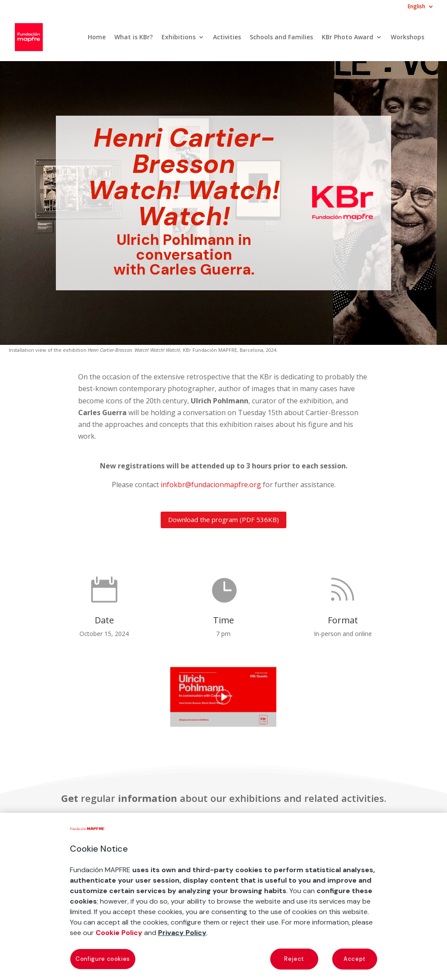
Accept (355, 959)
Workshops (407, 38)
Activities (227, 38)
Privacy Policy (182, 933)
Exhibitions (179, 38)
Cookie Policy (119, 933)
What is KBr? (134, 38)
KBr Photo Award (347, 38)
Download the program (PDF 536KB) (223, 519)
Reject (294, 959)
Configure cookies (103, 959)
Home (97, 38)
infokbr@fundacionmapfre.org (211, 485)
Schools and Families (281, 38)
